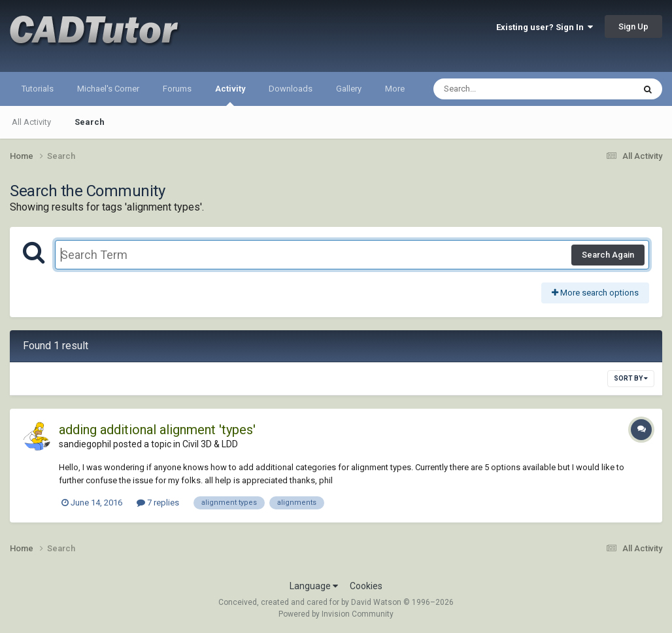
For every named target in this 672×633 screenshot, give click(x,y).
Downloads (291, 89)
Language (314, 586)
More (395, 89)
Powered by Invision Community (336, 614)
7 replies (158, 503)
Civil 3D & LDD (210, 444)
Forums (177, 89)
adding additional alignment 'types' (157, 430)
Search (90, 122)
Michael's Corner (108, 89)
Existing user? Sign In (545, 27)
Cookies (366, 586)
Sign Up (633, 26)
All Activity (31, 122)
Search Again (608, 255)
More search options (595, 293)
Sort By (631, 378)
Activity (230, 95)
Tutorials (38, 89)
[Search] (500, 89)
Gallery (349, 89)
